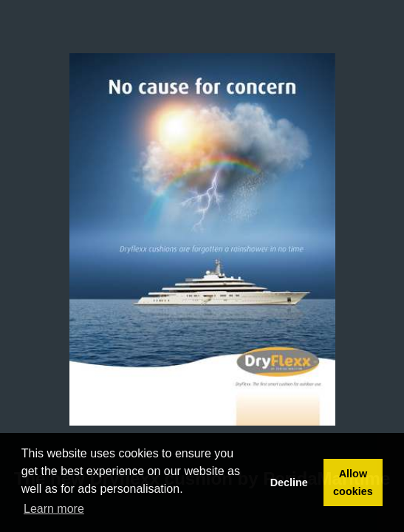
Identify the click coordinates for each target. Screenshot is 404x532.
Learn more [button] (54, 509)
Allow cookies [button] (353, 482)
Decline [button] (289, 482)
